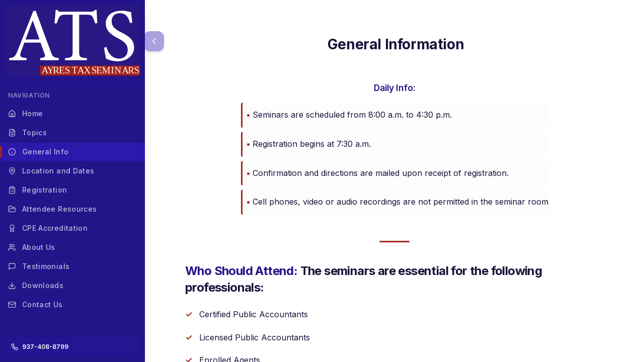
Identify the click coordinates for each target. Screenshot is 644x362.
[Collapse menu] (154, 41)
